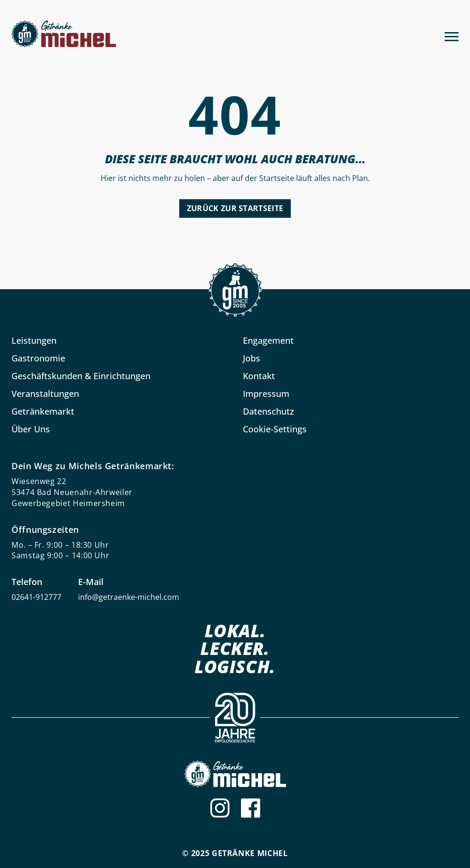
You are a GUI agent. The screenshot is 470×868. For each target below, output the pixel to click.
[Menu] (452, 35)
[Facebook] (251, 808)
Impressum (266, 394)
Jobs (252, 358)
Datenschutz (269, 411)
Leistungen (34, 340)
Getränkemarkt (43, 411)
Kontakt (259, 376)
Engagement (268, 340)
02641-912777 (36, 597)
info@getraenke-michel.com (129, 597)
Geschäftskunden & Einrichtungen (81, 376)
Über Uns (31, 429)
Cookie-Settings (275, 429)
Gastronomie (38, 358)
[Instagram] (220, 808)
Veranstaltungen (45, 394)
